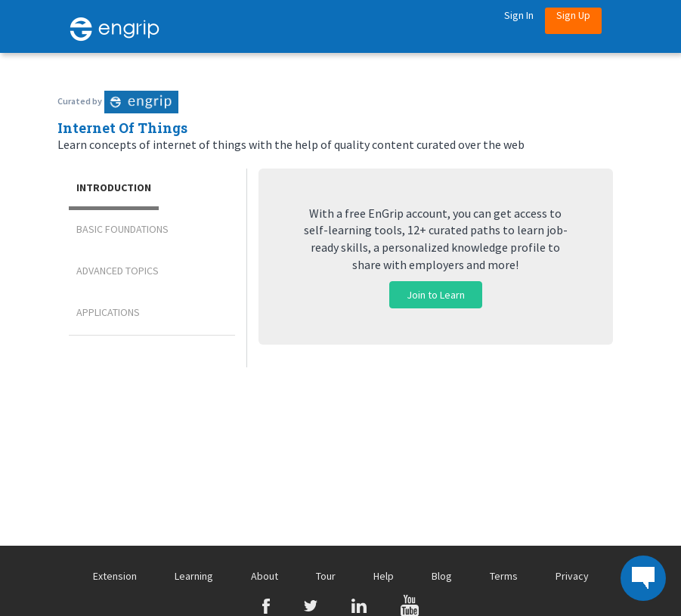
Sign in (519, 15)
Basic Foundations (122, 229)
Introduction (114, 187)
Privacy (572, 576)
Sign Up (573, 15)
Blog (442, 576)
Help (384, 576)
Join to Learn (436, 295)
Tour (326, 576)
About (265, 576)
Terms (504, 576)
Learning (194, 576)
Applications (108, 312)
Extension (115, 576)
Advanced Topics (118, 271)
